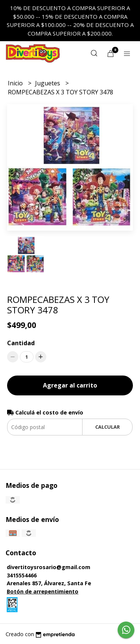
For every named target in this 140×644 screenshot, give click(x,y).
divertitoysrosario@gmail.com (49, 567)
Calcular (108, 427)
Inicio (16, 83)
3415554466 (22, 575)
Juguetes (48, 83)
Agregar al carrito (70, 385)
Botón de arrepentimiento (43, 591)
